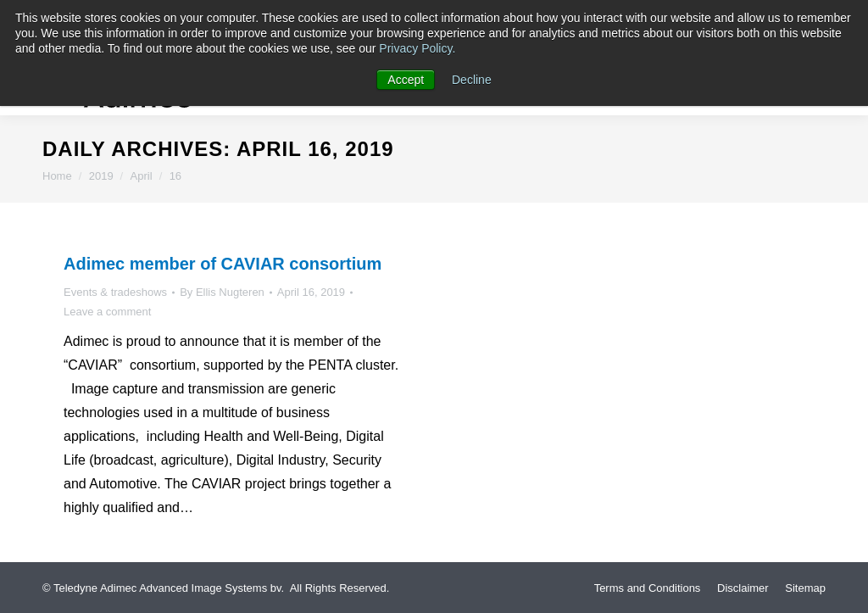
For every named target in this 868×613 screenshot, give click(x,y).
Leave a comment (107, 312)
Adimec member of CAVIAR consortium (223, 264)
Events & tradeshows (115, 292)
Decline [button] (472, 80)
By (222, 292)
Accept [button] (406, 80)
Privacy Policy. (417, 48)
